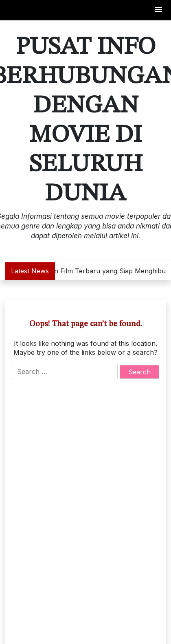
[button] (159, 10)
